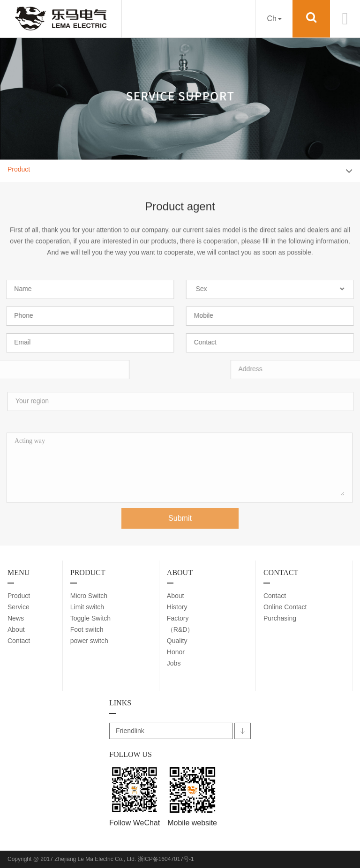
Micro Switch (89, 596)
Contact (19, 641)
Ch (274, 19)
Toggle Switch (90, 618)
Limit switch (87, 607)
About (16, 629)
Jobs (174, 663)
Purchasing (280, 618)
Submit (180, 522)
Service (19, 607)
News (16, 618)
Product (19, 596)
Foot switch (87, 629)
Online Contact (285, 607)
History (177, 607)
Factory (178, 618)
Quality (177, 641)
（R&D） (180, 629)
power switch (89, 641)
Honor (176, 652)
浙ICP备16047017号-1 (166, 859)
